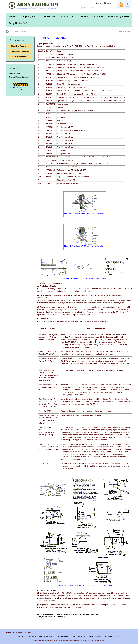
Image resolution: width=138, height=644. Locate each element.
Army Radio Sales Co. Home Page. (52, 617)
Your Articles (68, 16)
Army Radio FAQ (18, 23)
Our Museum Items (19, 57)
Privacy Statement (94, 637)
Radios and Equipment (21, 51)
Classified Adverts (19, 46)
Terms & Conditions (78, 637)
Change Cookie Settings (19, 77)
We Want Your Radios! (112, 637)
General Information (91, 16)
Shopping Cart (29, 16)
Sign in (99, 3)
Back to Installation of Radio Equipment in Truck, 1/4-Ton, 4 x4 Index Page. (68, 614)
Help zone (21, 637)
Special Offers (14, 74)
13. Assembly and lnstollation (50, 284)
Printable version (124, 32)
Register (108, 3)
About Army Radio (118, 16)
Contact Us (49, 16)
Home (12, 16)
